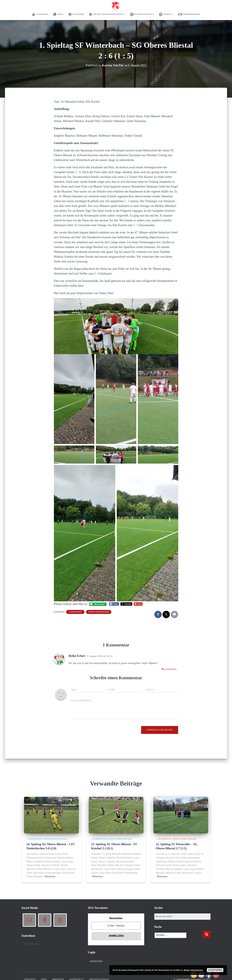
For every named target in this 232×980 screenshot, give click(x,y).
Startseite (40, 14)
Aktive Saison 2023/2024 (99, 612)
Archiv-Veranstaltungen (107, 14)
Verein (166, 14)
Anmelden (96, 961)
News (58, 14)
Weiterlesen (50, 876)
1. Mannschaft (75, 612)
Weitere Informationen (193, 970)
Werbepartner (189, 14)
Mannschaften (142, 14)
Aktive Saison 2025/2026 (55, 839)
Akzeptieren (215, 970)
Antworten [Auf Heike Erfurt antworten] (169, 669)
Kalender (76, 14)
